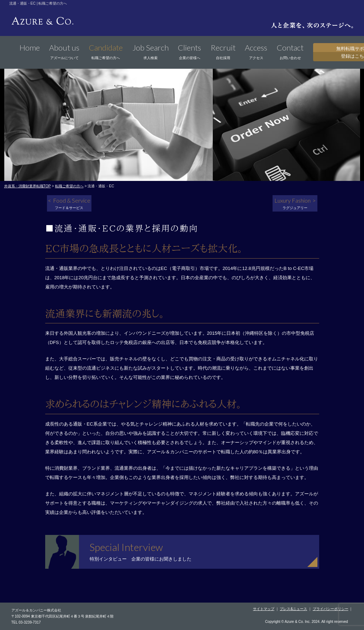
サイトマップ (264, 609)
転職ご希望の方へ (69, 186)
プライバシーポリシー (331, 609)
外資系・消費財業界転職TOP (28, 186)
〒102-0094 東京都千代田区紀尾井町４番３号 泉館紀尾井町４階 (63, 616)
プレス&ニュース (293, 609)
